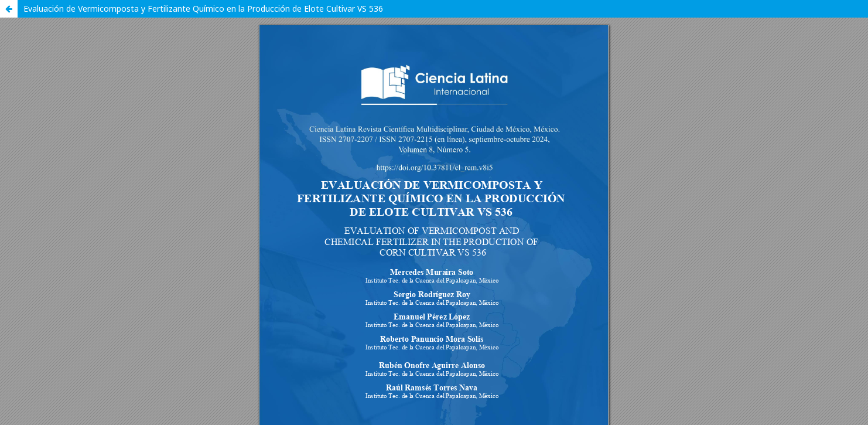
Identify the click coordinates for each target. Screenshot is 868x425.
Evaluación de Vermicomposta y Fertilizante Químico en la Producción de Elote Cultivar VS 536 (203, 8)
